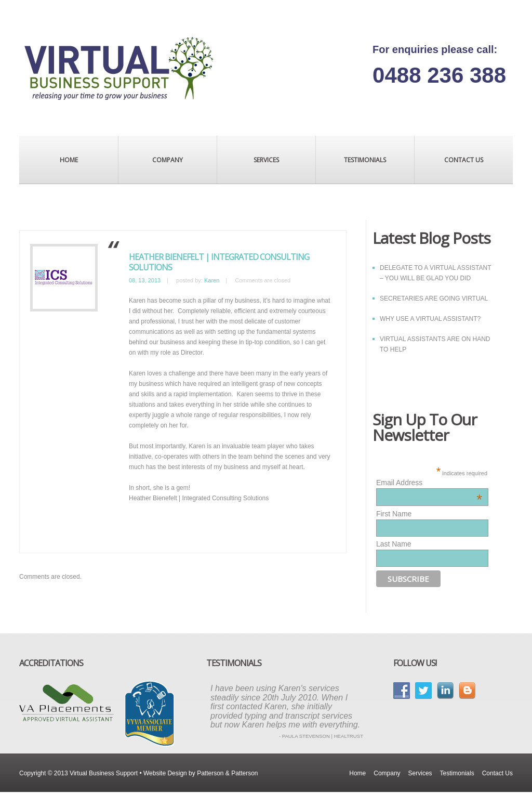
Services (266, 160)
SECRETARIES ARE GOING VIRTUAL (434, 298)
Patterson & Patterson (227, 773)
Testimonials (365, 160)
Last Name (394, 544)
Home (69, 160)
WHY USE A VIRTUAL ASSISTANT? (430, 319)
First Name (394, 514)
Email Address (429, 483)
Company (168, 160)
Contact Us (464, 160)
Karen (212, 280)
